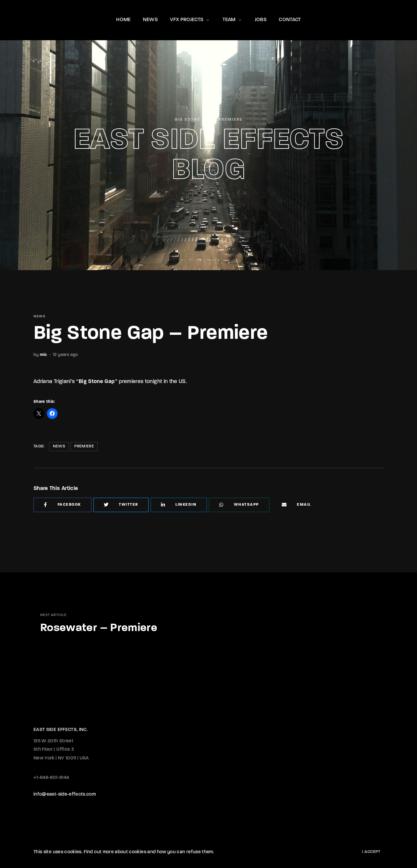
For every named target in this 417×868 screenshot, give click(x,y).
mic (44, 355)
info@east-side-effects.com (65, 794)
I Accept (371, 852)
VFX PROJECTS (190, 20)
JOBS (261, 20)
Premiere (84, 446)
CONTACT (290, 20)
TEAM (232, 20)
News (59, 446)
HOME (123, 20)
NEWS (150, 20)
